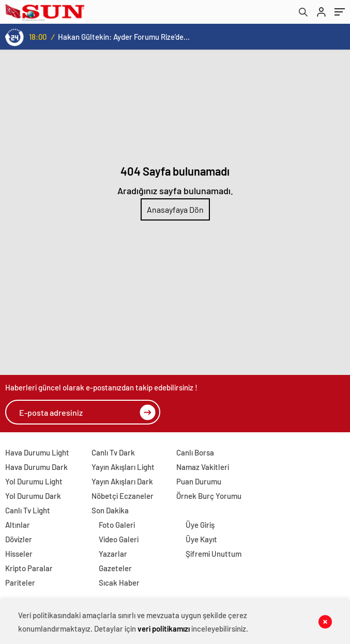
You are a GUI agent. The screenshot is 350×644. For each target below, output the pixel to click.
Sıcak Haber (119, 583)
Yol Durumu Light (34, 481)
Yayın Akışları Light (123, 467)
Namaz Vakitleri (203, 467)
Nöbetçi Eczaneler (123, 496)
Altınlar (18, 525)
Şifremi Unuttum (214, 554)
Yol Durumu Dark (33, 496)
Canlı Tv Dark (113, 452)
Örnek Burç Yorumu (209, 496)
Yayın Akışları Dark (122, 481)
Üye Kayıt (201, 539)
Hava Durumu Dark (36, 467)
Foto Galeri (117, 525)
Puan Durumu (199, 481)
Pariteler (20, 583)
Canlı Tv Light (28, 510)
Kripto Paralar (29, 568)
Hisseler (19, 554)
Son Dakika (110, 510)
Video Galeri (119, 539)
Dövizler (19, 539)
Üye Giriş (200, 525)
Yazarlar (113, 554)
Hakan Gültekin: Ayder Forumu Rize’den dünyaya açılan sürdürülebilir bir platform (124, 37)
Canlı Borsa (195, 452)
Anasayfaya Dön (175, 209)
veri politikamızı (164, 629)
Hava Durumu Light (37, 452)
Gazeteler (115, 568)
